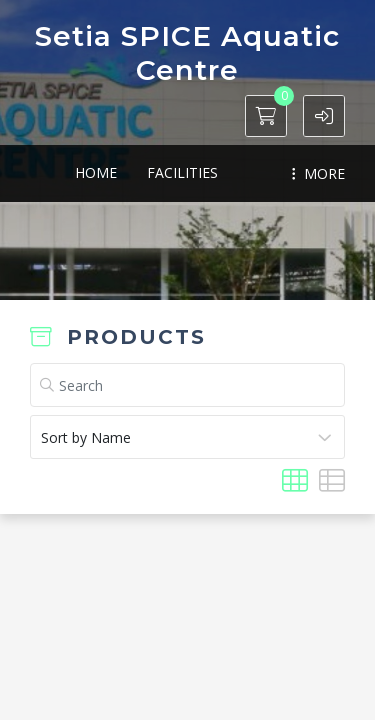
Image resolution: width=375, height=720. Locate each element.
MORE (318, 173)
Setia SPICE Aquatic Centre (187, 53)
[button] (324, 116)
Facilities (117, 172)
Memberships (233, 172)
